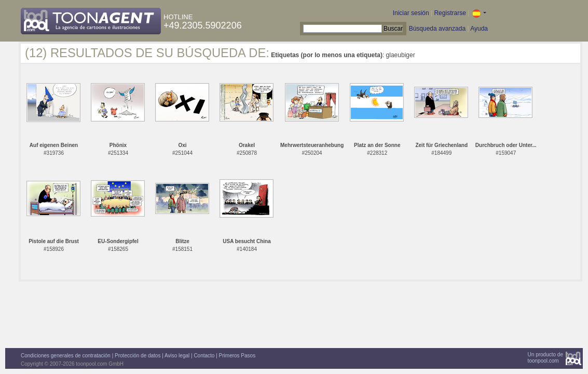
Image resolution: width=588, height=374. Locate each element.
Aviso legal (177, 356)
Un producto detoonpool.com (545, 358)
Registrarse (450, 13)
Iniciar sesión (411, 13)
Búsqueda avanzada (437, 29)
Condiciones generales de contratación (66, 356)
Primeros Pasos (237, 356)
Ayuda (479, 29)
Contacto (204, 356)
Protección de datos (138, 356)
